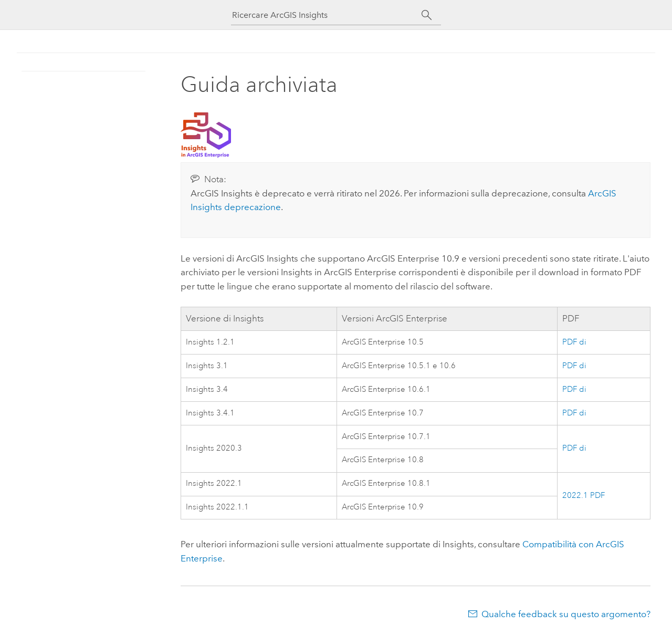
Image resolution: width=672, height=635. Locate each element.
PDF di (574, 342)
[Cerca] (427, 15)
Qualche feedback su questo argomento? (566, 614)
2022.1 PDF (584, 496)
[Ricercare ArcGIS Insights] (327, 15)
